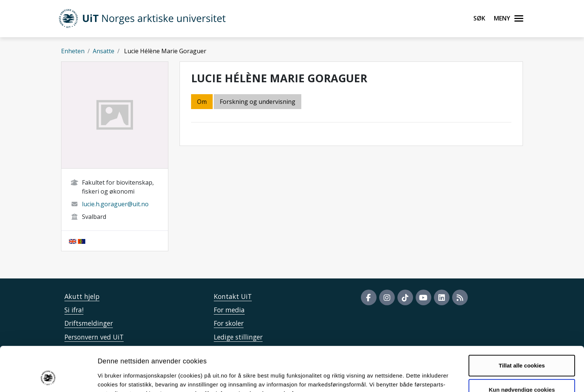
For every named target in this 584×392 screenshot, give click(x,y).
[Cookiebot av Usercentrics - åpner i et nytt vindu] (48, 377)
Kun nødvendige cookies (522, 349)
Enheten (73, 51)
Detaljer (397, 377)
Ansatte (104, 51)
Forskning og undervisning (258, 102)
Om (202, 102)
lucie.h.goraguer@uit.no (115, 204)
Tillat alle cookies (522, 325)
